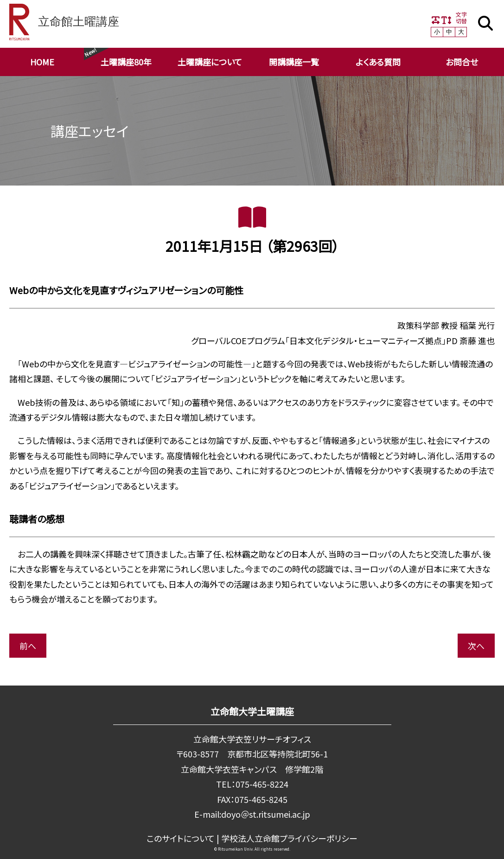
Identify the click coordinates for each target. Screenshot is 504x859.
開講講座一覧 (294, 62)
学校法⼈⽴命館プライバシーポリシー (290, 838)
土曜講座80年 (126, 62)
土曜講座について (210, 62)
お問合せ (462, 62)
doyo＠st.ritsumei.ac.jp (266, 814)
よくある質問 (378, 62)
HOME (42, 62)
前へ (28, 646)
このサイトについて (181, 838)
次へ (476, 646)
